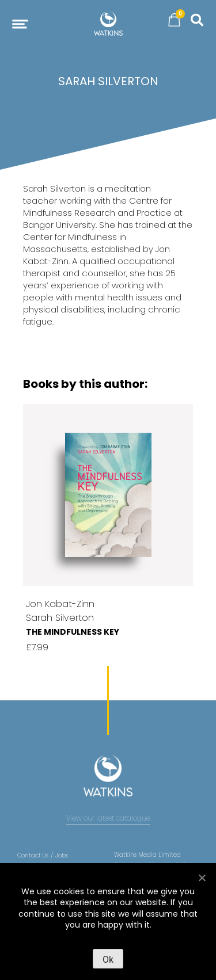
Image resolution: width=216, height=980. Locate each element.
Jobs (62, 855)
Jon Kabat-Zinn (60, 604)
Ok (108, 960)
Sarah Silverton (60, 618)
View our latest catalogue (108, 818)
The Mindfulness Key (73, 632)
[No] (202, 878)
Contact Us (33, 855)
